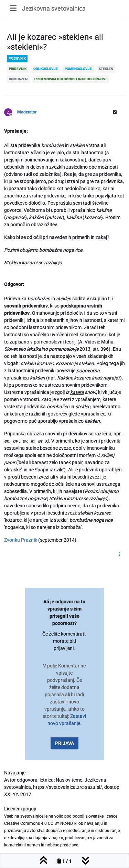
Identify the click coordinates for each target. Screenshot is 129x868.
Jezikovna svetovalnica (54, 8)
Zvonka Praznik (21, 540)
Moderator (27, 112)
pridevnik (17, 58)
